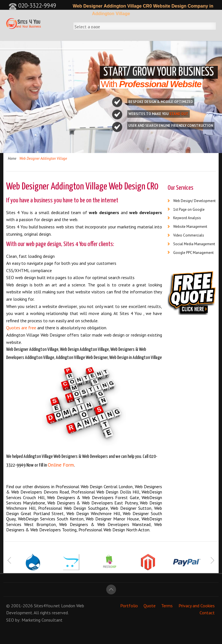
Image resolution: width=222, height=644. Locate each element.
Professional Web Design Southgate (73, 508)
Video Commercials (189, 235)
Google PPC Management (193, 253)
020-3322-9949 (32, 5)
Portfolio (129, 606)
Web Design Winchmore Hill (93, 513)
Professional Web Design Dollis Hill (105, 492)
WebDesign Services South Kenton (51, 519)
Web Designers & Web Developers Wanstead (105, 524)
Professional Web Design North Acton (114, 530)
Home (12, 158)
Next (212, 560)
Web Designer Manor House (112, 519)
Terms (167, 606)
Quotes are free (21, 328)
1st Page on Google (189, 209)
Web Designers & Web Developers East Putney (92, 503)
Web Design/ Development (194, 201)
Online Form (61, 465)
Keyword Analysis (187, 218)
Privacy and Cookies (197, 606)
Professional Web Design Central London (94, 487)
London (68, 606)
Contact (207, 613)
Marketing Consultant (42, 620)
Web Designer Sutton (131, 508)
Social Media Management (194, 244)
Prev (10, 560)
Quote (150, 606)
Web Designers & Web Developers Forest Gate (93, 497)
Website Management (190, 227)
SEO (10, 620)
